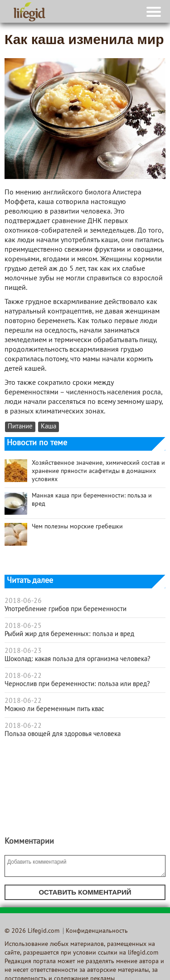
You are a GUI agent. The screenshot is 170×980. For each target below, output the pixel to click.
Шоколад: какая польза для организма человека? (78, 659)
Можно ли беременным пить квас (54, 709)
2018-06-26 (23, 601)
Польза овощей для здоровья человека (63, 734)
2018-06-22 (23, 676)
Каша (49, 427)
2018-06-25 (23, 626)
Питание (20, 427)
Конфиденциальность (97, 931)
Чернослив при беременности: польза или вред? (77, 684)
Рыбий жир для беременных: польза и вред (69, 634)
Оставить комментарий (85, 892)
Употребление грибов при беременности (66, 609)
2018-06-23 (23, 651)
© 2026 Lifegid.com (32, 931)
